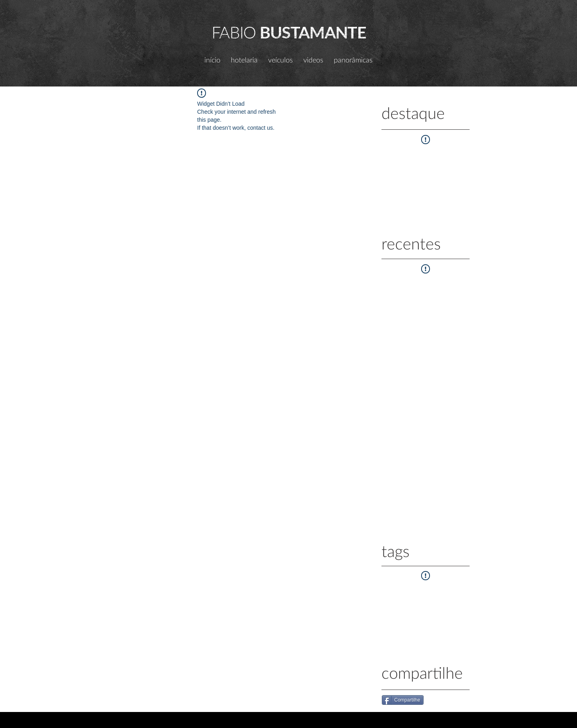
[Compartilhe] (403, 700)
